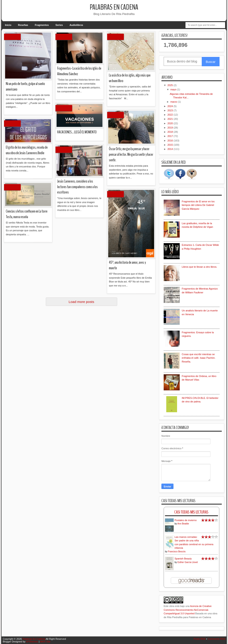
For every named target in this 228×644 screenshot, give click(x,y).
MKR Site (45, 642)
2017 (171, 136)
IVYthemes (32, 642)
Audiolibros (76, 25)
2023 (171, 110)
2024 (171, 106)
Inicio (8, 25)
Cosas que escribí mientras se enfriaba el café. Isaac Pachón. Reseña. (198, 358)
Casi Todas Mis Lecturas (191, 512)
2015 (171, 145)
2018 (171, 132)
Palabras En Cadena (114, 7)
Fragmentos (42, 25)
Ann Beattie (183, 524)
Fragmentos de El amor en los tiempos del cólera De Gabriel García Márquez (198, 205)
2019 (171, 128)
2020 (171, 123)
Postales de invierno (186, 520)
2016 (171, 141)
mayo (174, 89)
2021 (171, 119)
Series (59, 25)
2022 (171, 115)
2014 (171, 149)
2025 (171, 85)
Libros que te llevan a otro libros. (199, 267)
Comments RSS (217, 639)
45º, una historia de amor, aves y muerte (39, 130)
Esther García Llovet (188, 562)
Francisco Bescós (177, 552)
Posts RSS (200, 639)
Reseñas (23, 25)
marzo (174, 102)
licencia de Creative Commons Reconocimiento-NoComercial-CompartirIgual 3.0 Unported (188, 610)
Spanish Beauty (183, 559)
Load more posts (81, 302)
